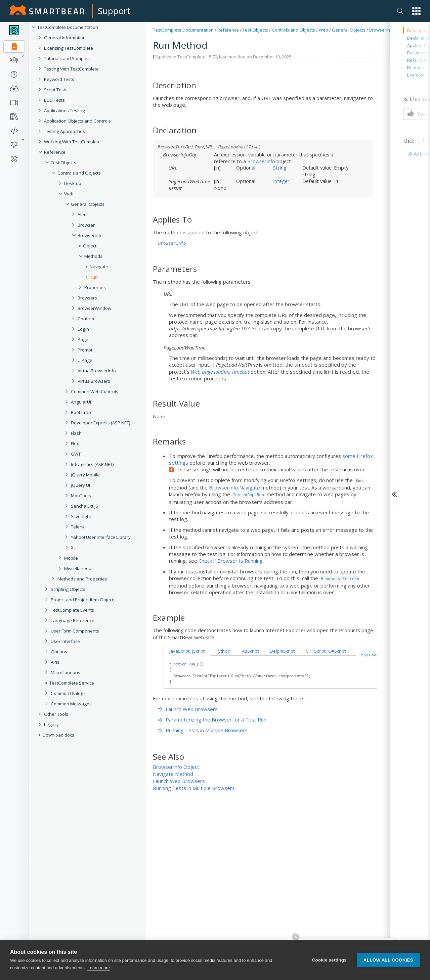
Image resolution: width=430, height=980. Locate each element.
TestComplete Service (72, 683)
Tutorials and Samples (67, 58)
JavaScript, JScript (187, 651)
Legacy (51, 725)
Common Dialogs (68, 693)
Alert (82, 215)
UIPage (85, 360)
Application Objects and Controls (77, 121)
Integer (281, 181)
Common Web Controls (95, 391)
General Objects (88, 204)
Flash (76, 433)
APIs (55, 662)
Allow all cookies (388, 960)
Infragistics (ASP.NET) (92, 464)
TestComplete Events (72, 610)
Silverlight (81, 516)
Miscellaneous (79, 568)
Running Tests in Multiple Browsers (203, 730)
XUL (75, 548)
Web (69, 194)
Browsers (87, 298)
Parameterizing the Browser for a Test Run (212, 719)
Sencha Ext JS (84, 506)
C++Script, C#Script (326, 651)
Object (90, 246)
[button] (416, 11)
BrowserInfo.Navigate (234, 487)
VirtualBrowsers (94, 381)
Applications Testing (64, 110)
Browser (86, 225)
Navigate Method (173, 774)
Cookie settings (329, 960)
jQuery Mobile (85, 475)
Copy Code (369, 655)
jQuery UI (80, 485)
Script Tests (56, 90)
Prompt (85, 350)
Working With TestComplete (72, 142)
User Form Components (75, 631)
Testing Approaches (64, 131)
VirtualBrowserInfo (97, 371)
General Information (65, 38)
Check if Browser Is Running (231, 561)
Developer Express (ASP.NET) (101, 423)
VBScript (250, 651)
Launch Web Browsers (188, 709)
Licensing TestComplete (69, 48)
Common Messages (71, 704)
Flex (75, 444)
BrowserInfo (90, 235)
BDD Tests (54, 100)
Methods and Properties (82, 579)
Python (223, 651)
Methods (93, 256)
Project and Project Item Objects (83, 600)
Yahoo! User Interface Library (101, 537)
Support (114, 11)
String (280, 168)
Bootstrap (81, 412)
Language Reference (73, 620)
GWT (76, 454)
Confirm (86, 319)
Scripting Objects (68, 589)
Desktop (73, 183)
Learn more (98, 968)
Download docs (58, 735)
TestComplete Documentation (68, 27)
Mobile (71, 558)
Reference (55, 152)
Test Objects (63, 162)
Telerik (78, 527)
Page (83, 339)
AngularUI (81, 402)
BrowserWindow (94, 308)
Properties (95, 287)
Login (83, 329)
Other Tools (56, 714)
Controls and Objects (79, 173)
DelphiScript (282, 651)
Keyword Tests (59, 79)
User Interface (65, 641)
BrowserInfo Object (176, 767)
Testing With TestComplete (71, 69)
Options (59, 652)
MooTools (81, 496)
